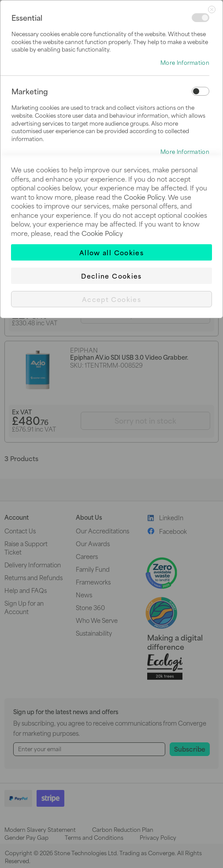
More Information (185, 63)
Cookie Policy (144, 197)
